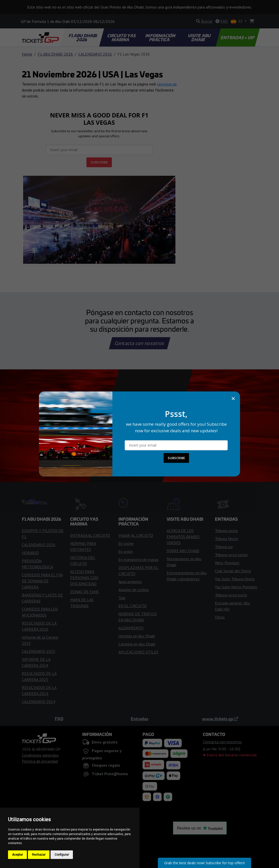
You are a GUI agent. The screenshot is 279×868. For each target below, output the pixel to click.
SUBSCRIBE (176, 458)
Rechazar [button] (39, 855)
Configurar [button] (62, 855)
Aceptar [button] (17, 855)
